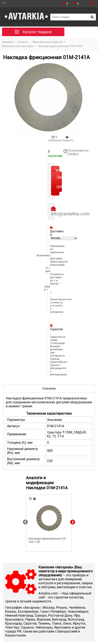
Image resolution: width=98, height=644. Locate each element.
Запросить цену (59, 182)
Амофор (73, 154)
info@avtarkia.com (70, 214)
